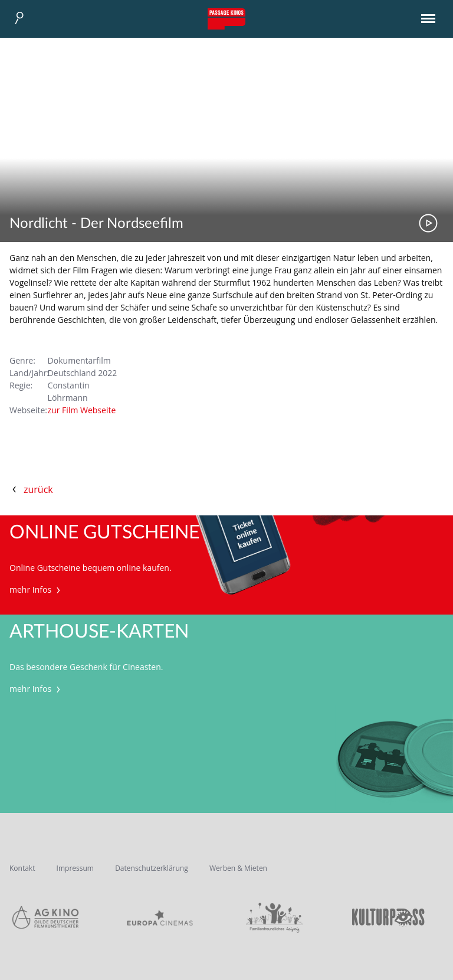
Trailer (428, 223)
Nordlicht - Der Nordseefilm (96, 224)
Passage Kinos (226, 19)
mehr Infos (36, 589)
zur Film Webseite (82, 410)
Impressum (75, 868)
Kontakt (22, 868)
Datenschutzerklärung (152, 868)
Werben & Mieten (238, 868)
